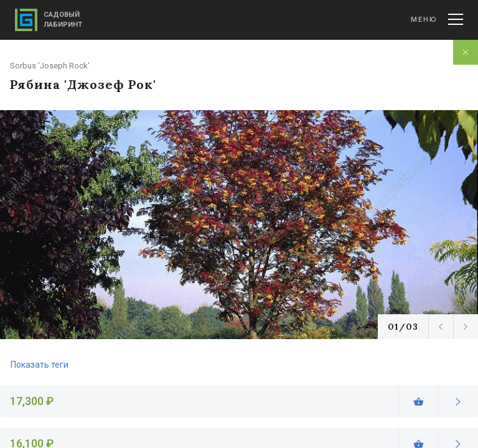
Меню (437, 19)
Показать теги (40, 365)
